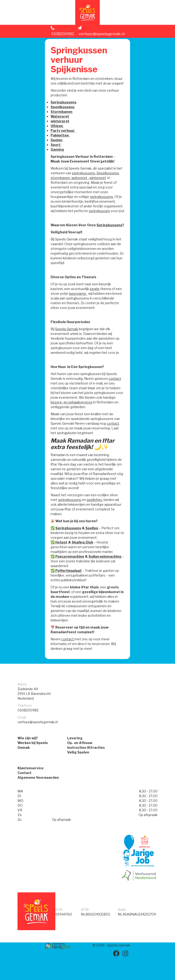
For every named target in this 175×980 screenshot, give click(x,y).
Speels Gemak (68, 345)
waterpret (105, 184)
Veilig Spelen (78, 776)
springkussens (64, 208)
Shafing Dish (84, 563)
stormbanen (86, 184)
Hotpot (63, 563)
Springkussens (65, 109)
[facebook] (117, 977)
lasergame (87, 310)
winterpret (62, 128)
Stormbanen (63, 118)
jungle (96, 305)
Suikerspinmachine (107, 577)
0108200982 (62, 35)
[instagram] (126, 977)
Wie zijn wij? (28, 762)
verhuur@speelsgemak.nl (101, 35)
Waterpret (62, 123)
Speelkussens (64, 113)
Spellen (94, 549)
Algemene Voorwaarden (38, 802)
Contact (24, 798)
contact (59, 399)
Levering (75, 762)
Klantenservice (31, 793)
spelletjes (96, 520)
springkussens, (92, 180)
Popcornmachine (72, 577)
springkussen (78, 222)
